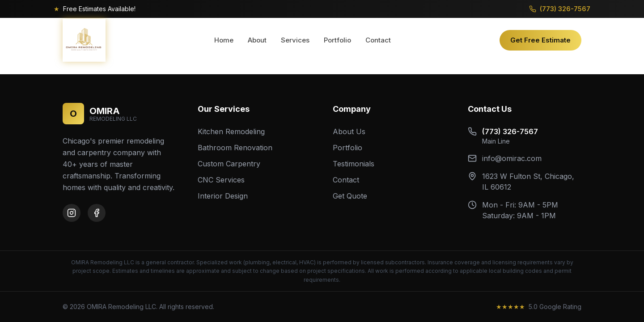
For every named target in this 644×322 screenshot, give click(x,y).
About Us (349, 131)
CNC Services (221, 180)
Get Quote (350, 196)
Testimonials (354, 164)
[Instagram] (72, 213)
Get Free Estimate (540, 40)
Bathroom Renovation (235, 148)
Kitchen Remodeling (231, 131)
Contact (378, 40)
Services (295, 40)
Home (224, 40)
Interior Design (223, 196)
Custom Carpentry (229, 164)
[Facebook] (97, 213)
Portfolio (337, 40)
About (257, 40)
